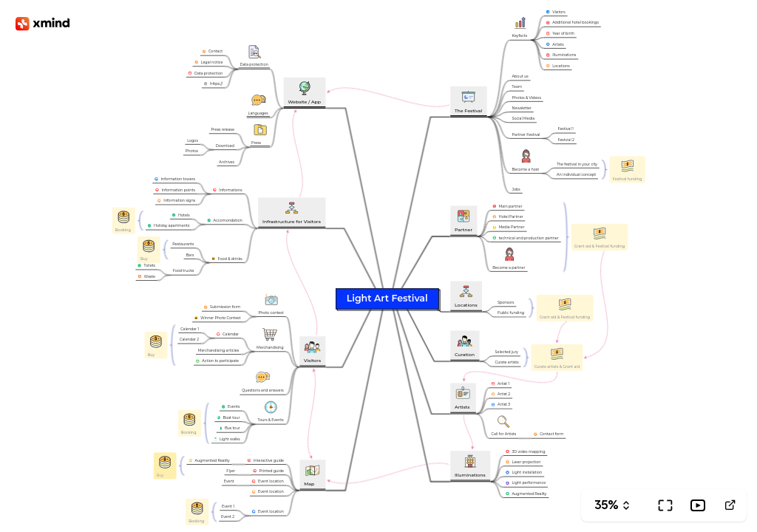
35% (607, 505)
